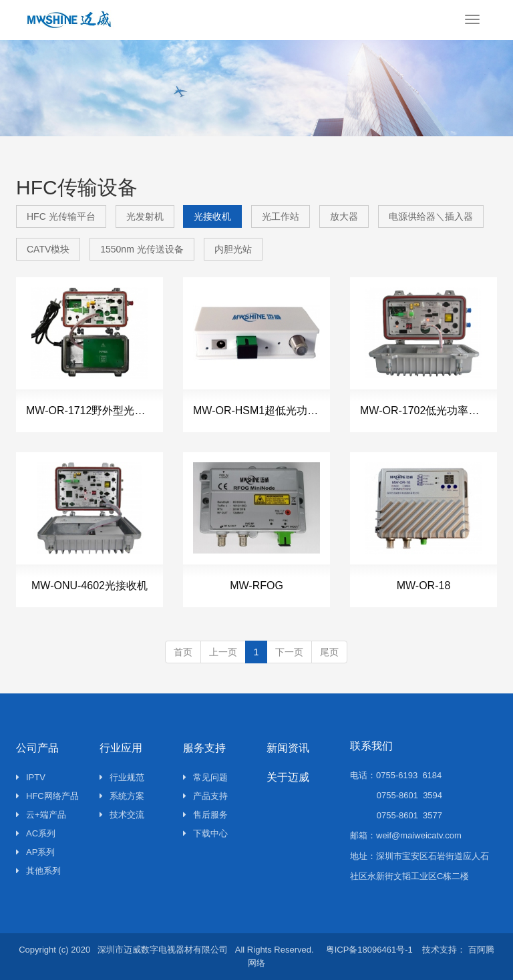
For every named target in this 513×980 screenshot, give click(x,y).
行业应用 (121, 748)
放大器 (344, 216)
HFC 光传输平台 (61, 216)
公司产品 (37, 748)
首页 (183, 652)
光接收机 (212, 216)
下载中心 (205, 833)
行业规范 (122, 777)
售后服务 (205, 815)
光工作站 (281, 216)
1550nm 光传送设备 (142, 249)
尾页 (329, 652)
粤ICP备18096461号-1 (369, 950)
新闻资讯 (288, 748)
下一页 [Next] (289, 652)
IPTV (31, 777)
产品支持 (205, 796)
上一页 (223, 652)
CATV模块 (48, 249)
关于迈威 (288, 777)
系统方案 (122, 796)
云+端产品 (41, 815)
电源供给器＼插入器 (431, 216)
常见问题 (205, 777)
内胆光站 (233, 249)
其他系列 (38, 871)
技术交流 (122, 815)
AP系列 (35, 852)
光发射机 (145, 216)
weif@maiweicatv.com (419, 835)
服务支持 (204, 748)
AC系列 (36, 833)
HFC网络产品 (47, 796)
